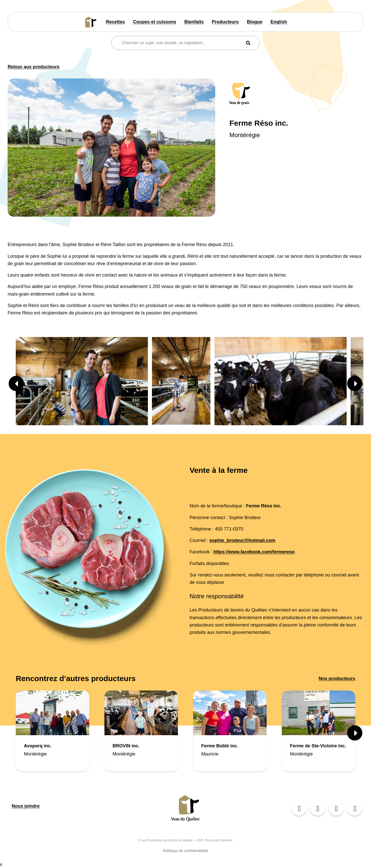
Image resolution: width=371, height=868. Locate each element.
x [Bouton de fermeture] (1, 864)
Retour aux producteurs (34, 67)
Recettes (115, 22)
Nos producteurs (337, 679)
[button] (16, 383)
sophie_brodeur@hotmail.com (242, 540)
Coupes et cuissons (154, 22)
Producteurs (225, 22)
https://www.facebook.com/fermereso (254, 552)
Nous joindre (26, 806)
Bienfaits (194, 22)
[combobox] (182, 43)
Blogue (255, 22)
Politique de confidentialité (185, 851)
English (279, 22)
